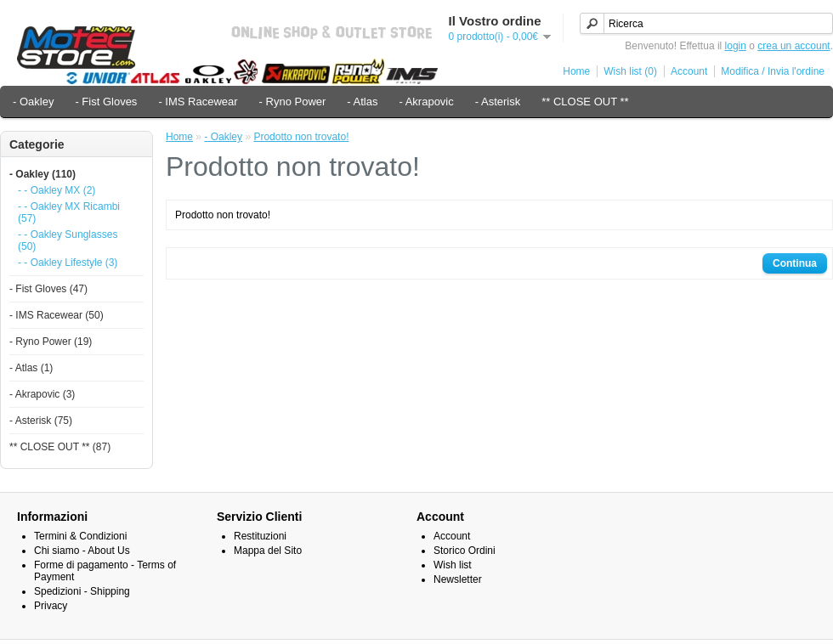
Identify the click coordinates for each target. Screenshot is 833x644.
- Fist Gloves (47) (48, 289)
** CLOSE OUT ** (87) (60, 447)
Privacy (51, 606)
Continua (795, 263)
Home (576, 71)
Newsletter (458, 579)
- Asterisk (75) (41, 421)
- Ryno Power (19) (51, 342)
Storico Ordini (465, 551)
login (736, 46)
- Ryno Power (293, 102)
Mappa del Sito (268, 551)
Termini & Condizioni (80, 536)
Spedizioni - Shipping (82, 591)
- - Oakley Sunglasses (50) (68, 240)
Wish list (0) (630, 71)
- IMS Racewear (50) (57, 315)
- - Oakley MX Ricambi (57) (69, 212)
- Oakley (33, 102)
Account (689, 71)
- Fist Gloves (106, 102)
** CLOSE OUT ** (585, 102)
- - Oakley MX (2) (57, 190)
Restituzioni (260, 536)
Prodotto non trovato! (301, 137)
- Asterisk (498, 102)
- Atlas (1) (31, 368)
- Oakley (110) (42, 174)
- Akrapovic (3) (42, 394)
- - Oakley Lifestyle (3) (68, 263)
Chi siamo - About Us (82, 551)
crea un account (793, 46)
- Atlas (362, 102)
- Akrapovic (426, 102)
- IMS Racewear (198, 102)
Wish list (453, 565)
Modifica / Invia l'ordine (773, 71)
